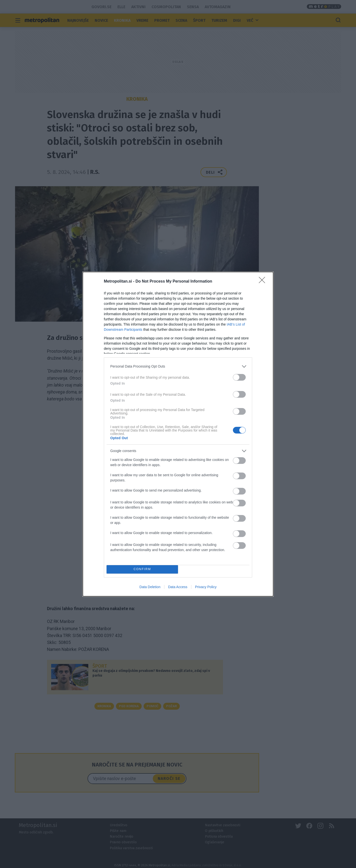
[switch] (239, 377)
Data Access (178, 587)
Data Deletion (150, 587)
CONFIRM (142, 569)
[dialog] (178, 434)
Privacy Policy (206, 587)
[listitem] (178, 366)
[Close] (264, 282)
